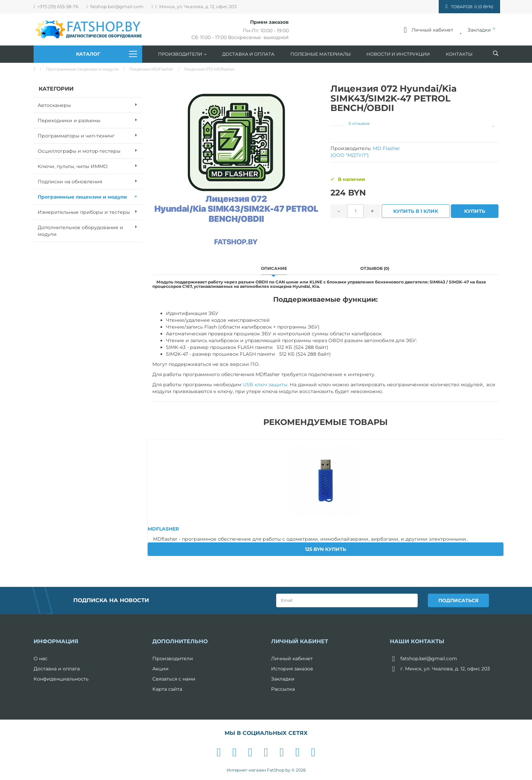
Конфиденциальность (61, 679)
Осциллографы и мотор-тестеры (90, 150)
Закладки (283, 679)
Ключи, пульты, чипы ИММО (90, 166)
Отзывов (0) (375, 268)
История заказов (292, 668)
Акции (160, 668)
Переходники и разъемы (90, 120)
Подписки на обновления (90, 181)
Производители (182, 54)
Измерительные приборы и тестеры (90, 211)
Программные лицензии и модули (82, 69)
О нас (41, 658)
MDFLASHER (163, 529)
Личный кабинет (292, 658)
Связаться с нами (174, 679)
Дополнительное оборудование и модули (90, 229)
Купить (475, 211)
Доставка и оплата (248, 54)
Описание (274, 268)
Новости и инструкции (398, 54)
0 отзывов (359, 123)
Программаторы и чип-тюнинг (90, 135)
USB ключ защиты (265, 385)
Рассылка (283, 689)
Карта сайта (167, 689)
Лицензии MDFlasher (151, 69)
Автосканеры (90, 105)
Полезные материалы (321, 54)
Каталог (107, 54)
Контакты (459, 54)
